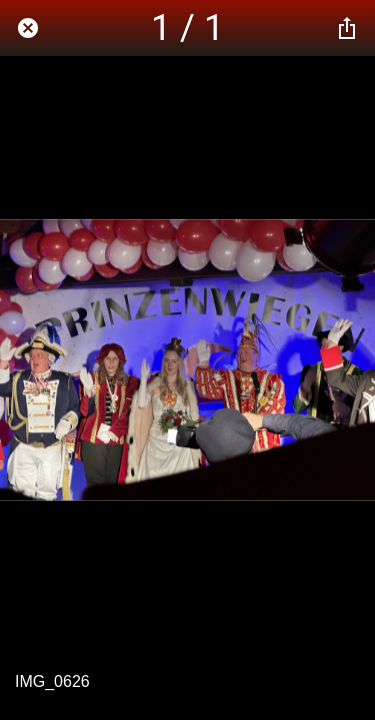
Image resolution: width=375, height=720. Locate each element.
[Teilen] (347, 28)
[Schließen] (28, 28)
